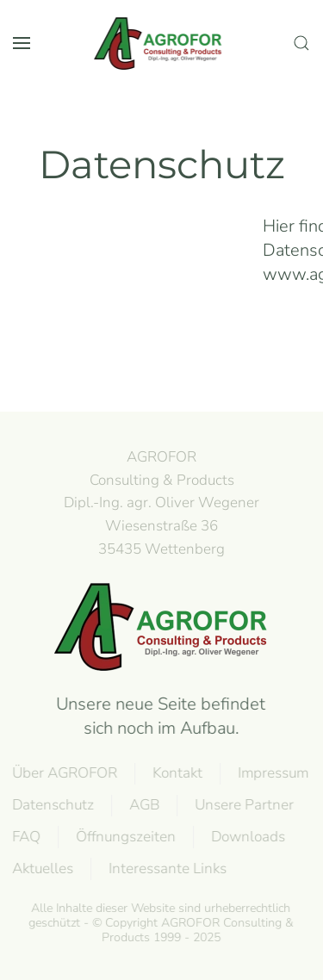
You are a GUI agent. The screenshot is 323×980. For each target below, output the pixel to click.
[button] (22, 43)
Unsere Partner (243, 805)
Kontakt (177, 773)
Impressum (272, 773)
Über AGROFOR (64, 773)
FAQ (25, 837)
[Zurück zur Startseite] (162, 43)
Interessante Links (167, 868)
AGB (143, 805)
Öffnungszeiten (125, 837)
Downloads (247, 837)
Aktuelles (42, 868)
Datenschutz (52, 805)
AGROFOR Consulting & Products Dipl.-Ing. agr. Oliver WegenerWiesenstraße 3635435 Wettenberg (161, 503)
